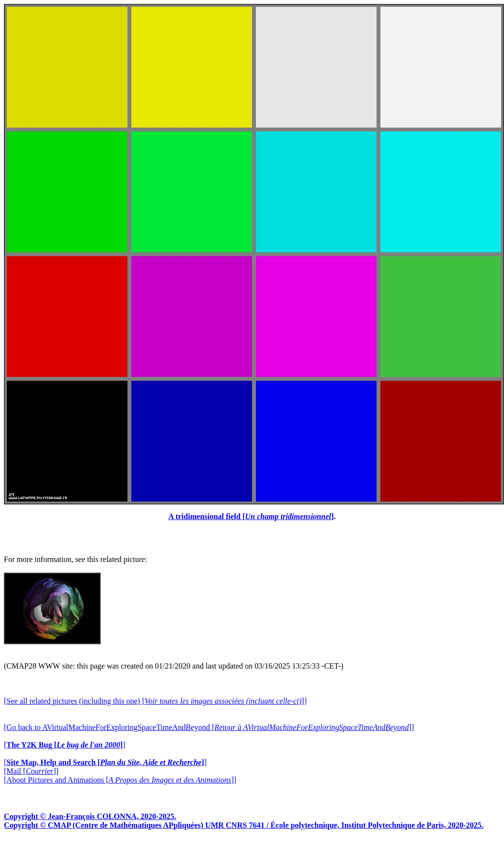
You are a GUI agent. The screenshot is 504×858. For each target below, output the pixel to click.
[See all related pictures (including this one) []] (155, 701)
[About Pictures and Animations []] (120, 780)
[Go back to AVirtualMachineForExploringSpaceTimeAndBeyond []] (209, 727)
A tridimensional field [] (251, 516)
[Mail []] (31, 771)
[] (65, 745)
